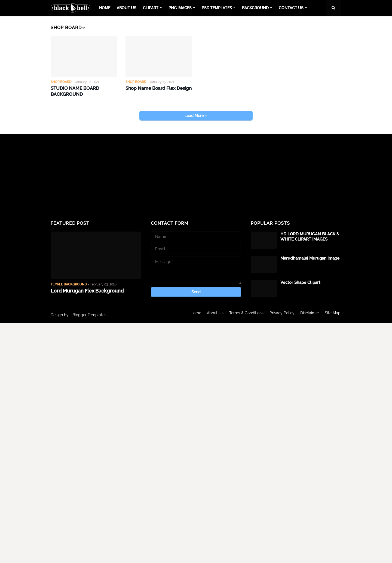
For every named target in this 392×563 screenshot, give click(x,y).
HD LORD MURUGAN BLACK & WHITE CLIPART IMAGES (310, 236)
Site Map (333, 314)
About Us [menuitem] (127, 8)
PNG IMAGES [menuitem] (180, 8)
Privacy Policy (281, 314)
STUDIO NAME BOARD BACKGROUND (74, 91)
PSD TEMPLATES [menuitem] (217, 8)
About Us (213, 314)
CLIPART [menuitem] (151, 8)
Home (193, 314)
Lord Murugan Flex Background (87, 290)
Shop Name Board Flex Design (157, 88)
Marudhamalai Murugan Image (310, 257)
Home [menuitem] (105, 8)
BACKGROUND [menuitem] (255, 8)
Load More (195, 115)
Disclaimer (310, 314)
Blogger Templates (89, 314)
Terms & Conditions (245, 314)
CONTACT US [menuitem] (291, 8)
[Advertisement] (96, 177)
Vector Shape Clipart (300, 282)
